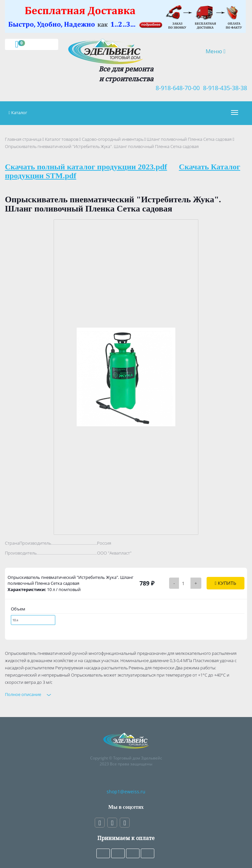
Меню (220, 51)
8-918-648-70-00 (176, 88)
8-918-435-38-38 (223, 88)
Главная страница (23, 139)
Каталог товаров (62, 139)
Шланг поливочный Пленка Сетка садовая (189, 139)
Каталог (19, 112)
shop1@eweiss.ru (126, 792)
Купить (226, 583)
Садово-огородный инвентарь (113, 139)
